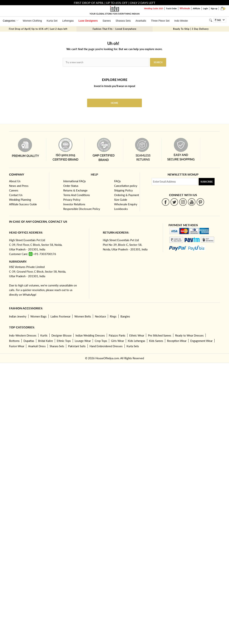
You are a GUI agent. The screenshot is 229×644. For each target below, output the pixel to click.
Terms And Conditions (77, 195)
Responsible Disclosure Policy (82, 209)
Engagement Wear (201, 341)
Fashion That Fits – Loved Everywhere (114, 29)
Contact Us (16, 195)
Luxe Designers (88, 21)
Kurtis (44, 335)
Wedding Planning (20, 200)
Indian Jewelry (18, 316)
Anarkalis (141, 21)
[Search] (211, 20)
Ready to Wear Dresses (189, 335)
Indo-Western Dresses (23, 335)
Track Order (171, 8)
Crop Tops (101, 341)
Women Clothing (32, 21)
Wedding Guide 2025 (154, 8)
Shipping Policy (123, 190)
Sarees (107, 21)
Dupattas (29, 341)
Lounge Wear (83, 341)
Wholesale (185, 8)
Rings (113, 316)
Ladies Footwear (60, 316)
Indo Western (182, 21)
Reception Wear (177, 341)
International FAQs (75, 181)
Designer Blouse (62, 335)
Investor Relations (74, 204)
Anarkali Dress (37, 346)
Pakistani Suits (77, 346)
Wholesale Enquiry (126, 204)
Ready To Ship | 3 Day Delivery (191, 29)
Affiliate (196, 8)
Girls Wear (117, 341)
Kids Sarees (156, 341)
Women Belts (83, 316)
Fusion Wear (17, 346)
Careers (14, 190)
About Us (15, 181)
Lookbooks (121, 209)
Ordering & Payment (127, 195)
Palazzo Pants (117, 335)
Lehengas (68, 21)
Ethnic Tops (64, 341)
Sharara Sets (123, 21)
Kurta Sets (133, 346)
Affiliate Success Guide (23, 204)
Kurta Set (52, 21)
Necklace (100, 316)
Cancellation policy (126, 186)
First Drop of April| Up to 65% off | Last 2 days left (38, 29)
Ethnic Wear (137, 335)
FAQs (117, 181)
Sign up (214, 8)
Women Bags (38, 316)
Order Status (71, 186)
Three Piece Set (160, 21)
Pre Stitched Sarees (160, 335)
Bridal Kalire (46, 341)
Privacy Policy (72, 200)
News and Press (19, 186)
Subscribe (207, 182)
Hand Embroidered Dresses (106, 346)
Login (205, 8)
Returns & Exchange (75, 190)
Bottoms (14, 341)
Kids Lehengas (137, 341)
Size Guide (121, 200)
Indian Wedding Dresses (90, 335)
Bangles (125, 316)
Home (114, 103)
